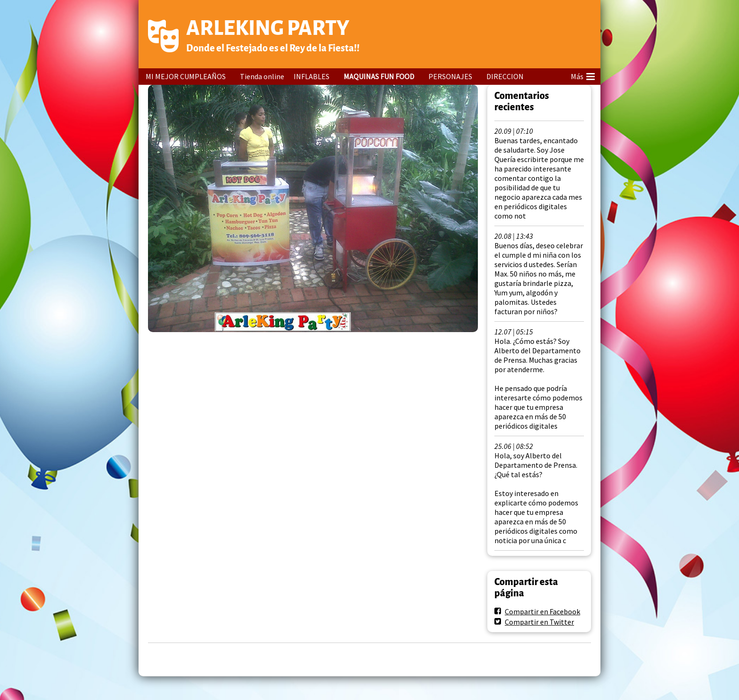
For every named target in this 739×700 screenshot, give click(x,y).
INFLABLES (312, 76)
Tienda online (262, 76)
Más (583, 75)
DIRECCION (505, 76)
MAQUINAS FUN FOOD (379, 76)
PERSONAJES (450, 76)
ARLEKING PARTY (268, 28)
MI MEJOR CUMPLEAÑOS (186, 76)
